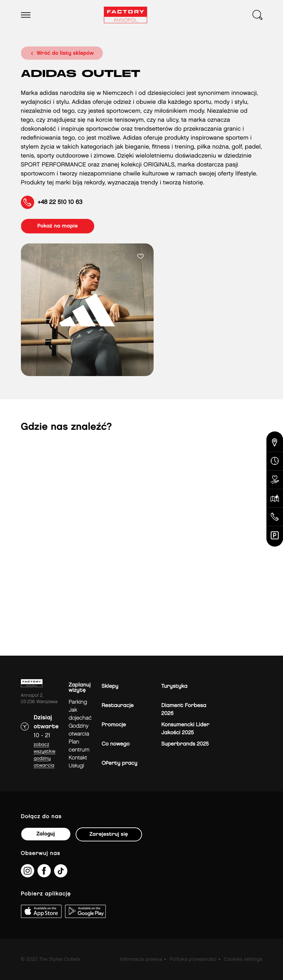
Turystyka (174, 686)
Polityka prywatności (193, 959)
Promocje (114, 725)
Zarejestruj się (109, 834)
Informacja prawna (141, 959)
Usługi (76, 766)
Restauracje (118, 706)
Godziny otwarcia (79, 730)
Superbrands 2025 (185, 744)
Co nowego (116, 744)
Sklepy (110, 686)
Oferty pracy (119, 763)
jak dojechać (80, 714)
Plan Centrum (79, 746)
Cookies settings (243, 959)
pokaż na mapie (58, 226)
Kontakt (78, 758)
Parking (78, 702)
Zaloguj (46, 834)
